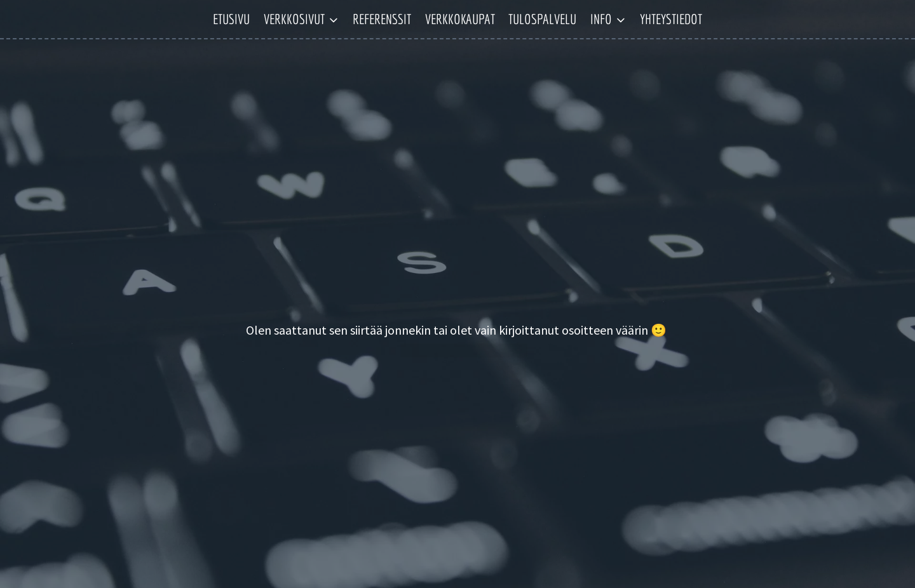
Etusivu (231, 19)
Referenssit (382, 19)
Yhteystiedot (671, 19)
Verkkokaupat (460, 19)
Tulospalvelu (542, 19)
